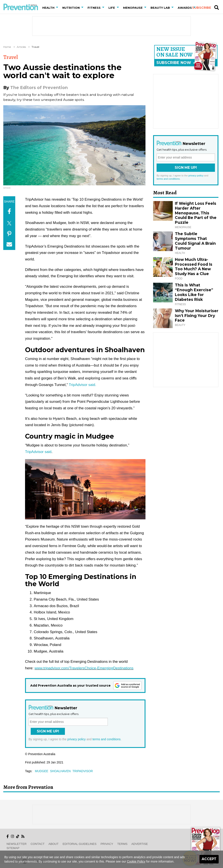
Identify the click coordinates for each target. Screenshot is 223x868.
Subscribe (202, 8)
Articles (21, 47)
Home (7, 47)
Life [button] (112, 8)
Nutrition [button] (71, 8)
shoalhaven (60, 771)
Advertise (140, 844)
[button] (58, 8)
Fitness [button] (94, 8)
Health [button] (48, 8)
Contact (38, 844)
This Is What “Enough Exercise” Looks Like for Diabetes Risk (194, 292)
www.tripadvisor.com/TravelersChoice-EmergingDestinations (84, 668)
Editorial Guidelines (80, 844)
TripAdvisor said (38, 452)
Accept (209, 859)
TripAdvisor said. (83, 385)
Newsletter (17, 844)
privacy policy (76, 739)
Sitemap (13, 848)
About (54, 844)
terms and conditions (106, 739)
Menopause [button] (133, 8)
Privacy (107, 844)
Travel (35, 47)
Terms (122, 844)
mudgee (41, 771)
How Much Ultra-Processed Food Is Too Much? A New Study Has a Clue (194, 267)
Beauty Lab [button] (160, 8)
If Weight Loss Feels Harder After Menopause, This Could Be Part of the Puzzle (196, 213)
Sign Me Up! (48, 731)
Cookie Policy (136, 861)
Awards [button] (185, 8)
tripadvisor (83, 771)
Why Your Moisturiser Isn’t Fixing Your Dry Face (197, 316)
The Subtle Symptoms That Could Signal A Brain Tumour (195, 241)
